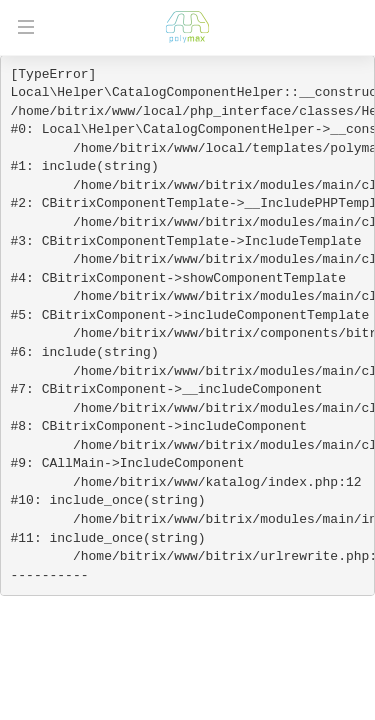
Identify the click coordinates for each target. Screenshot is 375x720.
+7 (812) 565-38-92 (347, 27)
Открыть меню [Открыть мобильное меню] (26, 27)
